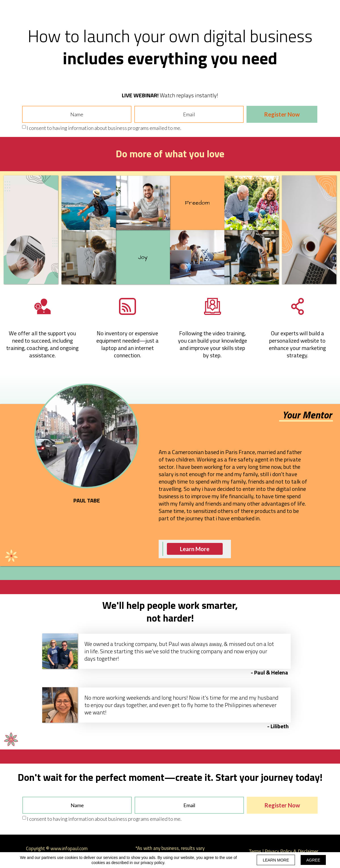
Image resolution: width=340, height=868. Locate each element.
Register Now (282, 114)
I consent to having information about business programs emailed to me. (104, 128)
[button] (195, 549)
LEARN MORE (276, 860)
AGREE (313, 860)
